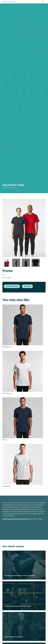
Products (4, 188)
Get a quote (27, 286)
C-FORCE (10, 188)
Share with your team (12, 286)
